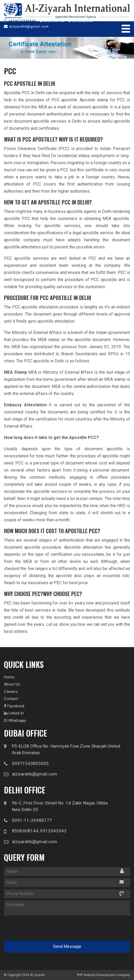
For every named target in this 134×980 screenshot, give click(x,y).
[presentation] (38, 927)
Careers (11, 692)
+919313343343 (20, 21)
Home (9, 677)
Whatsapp (15, 721)
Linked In (14, 713)
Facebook (14, 706)
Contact (11, 699)
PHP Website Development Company (104, 975)
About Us (12, 684)
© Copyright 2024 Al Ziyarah (24, 975)
